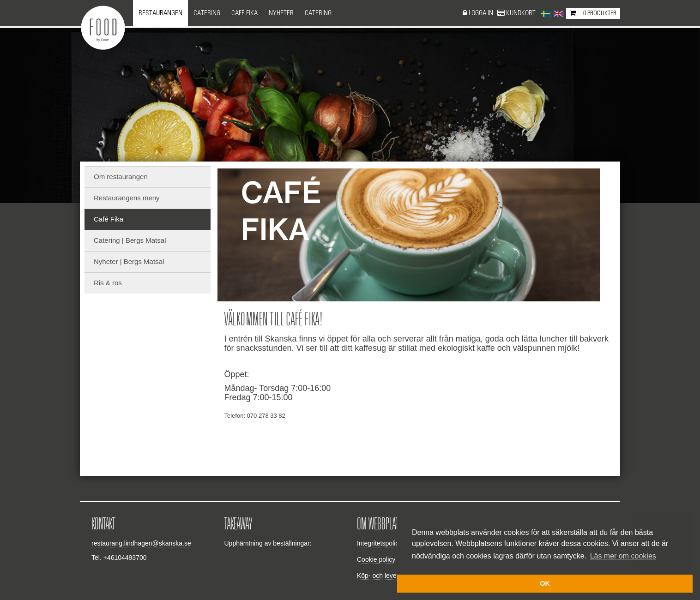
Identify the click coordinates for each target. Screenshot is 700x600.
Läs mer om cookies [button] (623, 556)
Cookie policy (376, 559)
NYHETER (281, 13)
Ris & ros (108, 283)
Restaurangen (160, 13)
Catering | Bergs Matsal (130, 240)
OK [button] (545, 583)
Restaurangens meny (127, 198)
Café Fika (244, 13)
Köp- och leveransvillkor (391, 576)
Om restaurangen (121, 177)
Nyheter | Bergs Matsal (129, 261)
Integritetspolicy (379, 543)
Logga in (482, 13)
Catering (207, 13)
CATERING (318, 13)
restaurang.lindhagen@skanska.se (141, 543)
